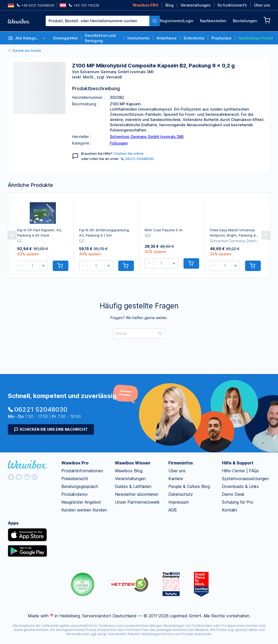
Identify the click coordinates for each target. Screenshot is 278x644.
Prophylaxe (221, 38)
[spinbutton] (32, 266)
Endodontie (194, 38)
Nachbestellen (213, 21)
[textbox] (97, 21)
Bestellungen (245, 21)
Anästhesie (167, 38)
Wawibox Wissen (133, 463)
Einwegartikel (66, 38)
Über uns (262, 5)
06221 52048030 (137, 159)
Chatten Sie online (128, 153)
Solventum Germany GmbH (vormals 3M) (147, 137)
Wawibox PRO (146, 5)
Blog (170, 5)
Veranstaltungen (196, 5)
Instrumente (138, 38)
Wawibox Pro (75, 463)
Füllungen (119, 143)
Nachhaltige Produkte (256, 38)
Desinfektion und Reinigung (100, 38)
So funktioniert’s (232, 5)
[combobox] (97, 21)
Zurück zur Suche (24, 50)
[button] (22, 266)
